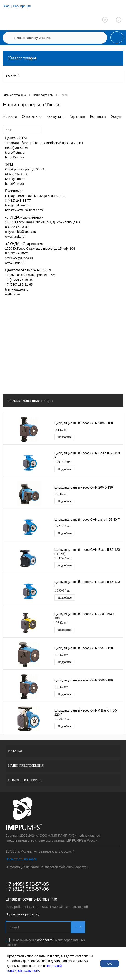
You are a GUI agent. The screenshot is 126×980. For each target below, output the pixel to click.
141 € (61, 430)
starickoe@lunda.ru (19, 258)
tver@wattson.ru (17, 289)
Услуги (117, 117)
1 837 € (62, 558)
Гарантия (77, 117)
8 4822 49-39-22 (17, 253)
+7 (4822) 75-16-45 (19, 280)
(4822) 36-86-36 (17, 148)
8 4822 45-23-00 (17, 227)
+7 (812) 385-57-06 (27, 889)
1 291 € (62, 462)
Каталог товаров (63, 58)
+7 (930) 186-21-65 (19, 285)
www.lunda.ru (15, 237)
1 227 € (62, 526)
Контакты (98, 117)
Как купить (56, 117)
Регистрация (22, 6)
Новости (10, 117)
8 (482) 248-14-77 (18, 201)
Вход (6, 6)
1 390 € (62, 591)
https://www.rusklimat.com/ (24, 210)
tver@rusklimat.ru (18, 205)
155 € (61, 687)
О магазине (32, 117)
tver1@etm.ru (15, 153)
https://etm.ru (14, 157)
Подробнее (65, 437)
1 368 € (62, 719)
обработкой (46, 940)
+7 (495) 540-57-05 (27, 884)
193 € (61, 623)
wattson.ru (13, 294)
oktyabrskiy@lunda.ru (21, 232)
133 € (61, 494)
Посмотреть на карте (21, 859)
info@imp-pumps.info (38, 899)
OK (110, 964)
